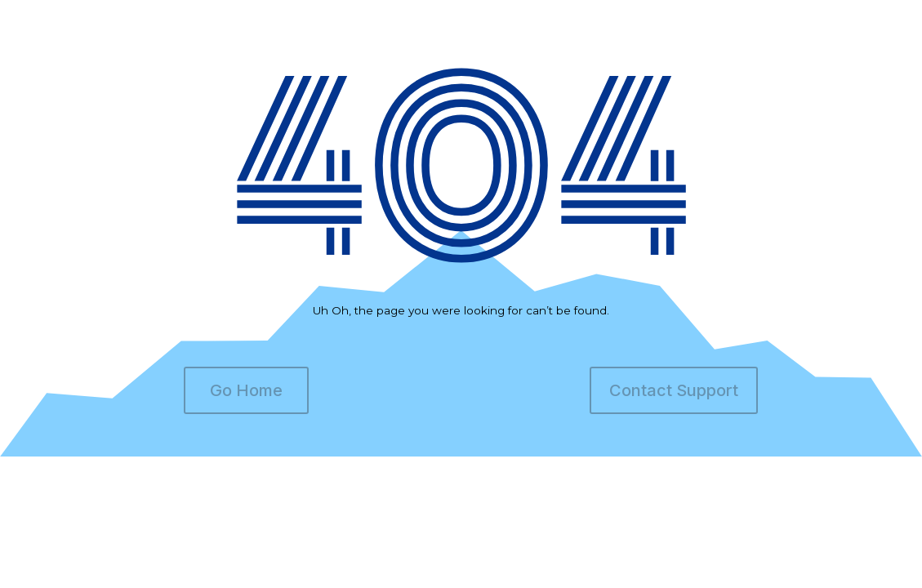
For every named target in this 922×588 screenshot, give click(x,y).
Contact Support (674, 390)
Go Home (246, 390)
